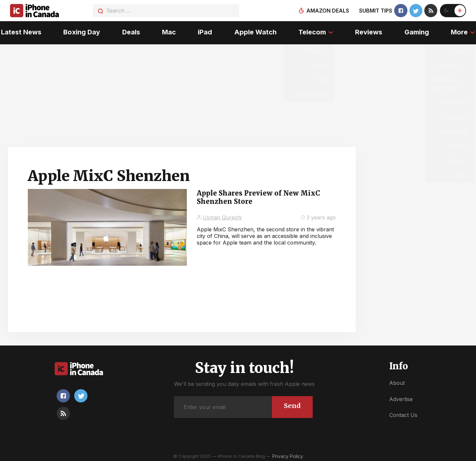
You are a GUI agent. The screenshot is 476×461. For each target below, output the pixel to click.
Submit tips (375, 11)
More (460, 31)
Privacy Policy (288, 454)
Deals (131, 31)
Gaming (417, 31)
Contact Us (403, 413)
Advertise (401, 397)
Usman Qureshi (222, 215)
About (397, 381)
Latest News (20, 31)
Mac (169, 31)
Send (292, 404)
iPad (205, 31)
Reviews (369, 31)
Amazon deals (327, 11)
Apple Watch (255, 31)
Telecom (313, 31)
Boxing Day (81, 31)
